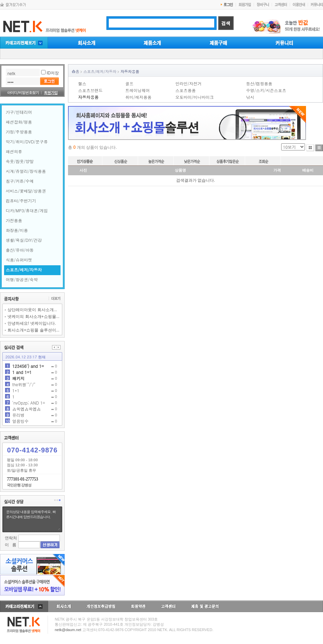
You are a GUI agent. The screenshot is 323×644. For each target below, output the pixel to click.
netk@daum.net (68, 630)
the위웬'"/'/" (24, 384)
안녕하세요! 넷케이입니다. (30, 323)
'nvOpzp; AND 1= (29, 403)
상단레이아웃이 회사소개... (31, 310)
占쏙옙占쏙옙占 (27, 409)
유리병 (18, 415)
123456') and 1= (28, 366)
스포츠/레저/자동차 (100, 71)
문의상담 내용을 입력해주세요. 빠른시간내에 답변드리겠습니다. (32, 519)
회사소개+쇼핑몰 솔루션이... (32, 330)
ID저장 (53, 73)
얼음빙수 (20, 421)
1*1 (16, 390)
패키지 (18, 378)
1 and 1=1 (22, 372)
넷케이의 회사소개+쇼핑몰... (32, 317)
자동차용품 (130, 71)
